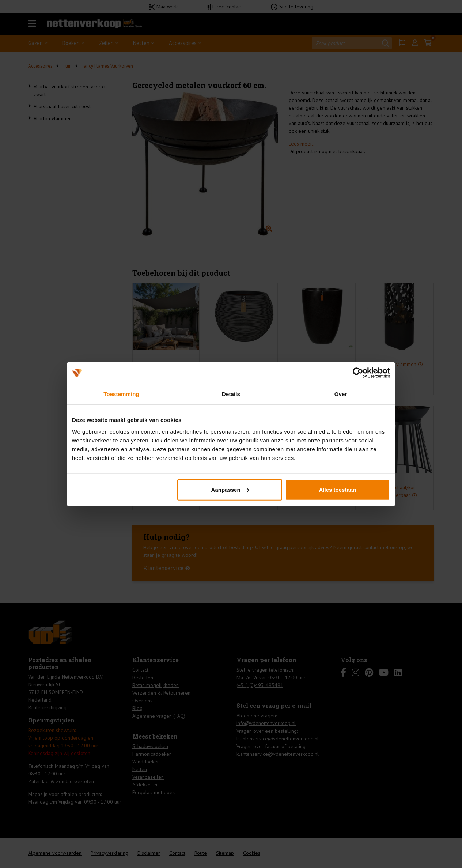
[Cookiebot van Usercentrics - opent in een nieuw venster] (358, 373)
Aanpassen (230, 489)
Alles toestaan (338, 489)
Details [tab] (231, 394)
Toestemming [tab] (121, 394)
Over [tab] (341, 394)
